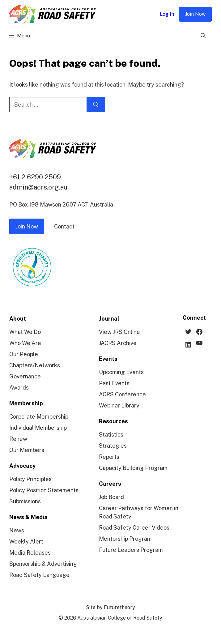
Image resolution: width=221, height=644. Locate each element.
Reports (109, 457)
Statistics (111, 435)
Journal (109, 319)
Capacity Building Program (133, 468)
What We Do (25, 332)
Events (108, 359)
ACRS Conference (122, 394)
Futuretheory (119, 607)
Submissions (25, 501)
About (18, 319)
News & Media (28, 517)
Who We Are (25, 343)
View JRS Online (119, 332)
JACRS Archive (118, 343)
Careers (110, 484)
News (17, 530)
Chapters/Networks (35, 365)
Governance (25, 376)
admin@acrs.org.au (38, 187)
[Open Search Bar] (203, 36)
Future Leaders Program (131, 550)
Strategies (113, 446)
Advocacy (22, 466)
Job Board (111, 497)
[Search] (96, 105)
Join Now (195, 14)
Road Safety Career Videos (134, 528)
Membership (26, 403)
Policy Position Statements (44, 490)
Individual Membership (38, 428)
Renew (18, 439)
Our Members (27, 450)
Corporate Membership (39, 417)
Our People (24, 354)
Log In (167, 14)
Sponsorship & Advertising (43, 564)
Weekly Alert (26, 542)
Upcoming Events (121, 372)
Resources (113, 421)
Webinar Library (119, 405)
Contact (64, 226)
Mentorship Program (125, 539)
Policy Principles (30, 479)
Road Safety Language (39, 575)
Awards (19, 388)
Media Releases (30, 553)
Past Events (114, 383)
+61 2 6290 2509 (35, 177)
